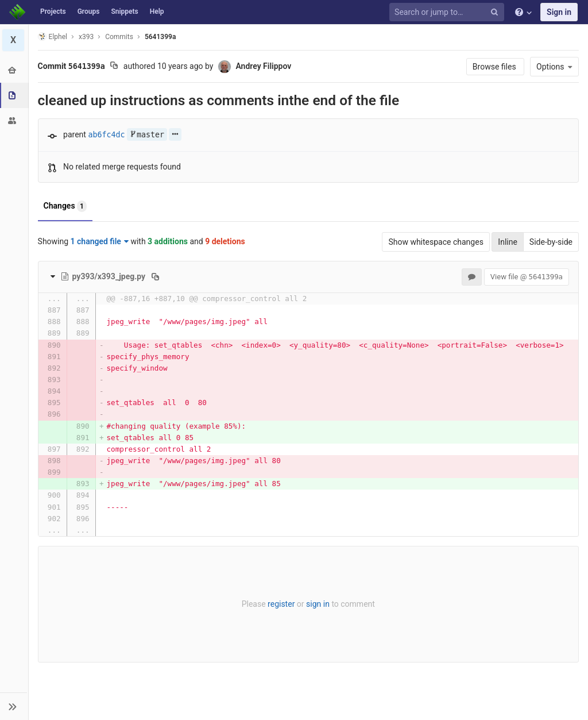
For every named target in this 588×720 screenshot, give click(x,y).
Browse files (495, 67)
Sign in (559, 12)
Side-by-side (551, 242)
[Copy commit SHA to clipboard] (115, 67)
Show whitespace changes (436, 242)
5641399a (160, 37)
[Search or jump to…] (448, 12)
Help (157, 11)
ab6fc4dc (107, 135)
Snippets (124, 11)
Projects (53, 11)
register (281, 604)
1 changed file (100, 241)
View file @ (527, 277)
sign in (318, 604)
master (147, 135)
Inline (508, 242)
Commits (120, 37)
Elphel (53, 36)
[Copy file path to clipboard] (156, 276)
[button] (14, 706)
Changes (65, 206)
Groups (89, 11)
